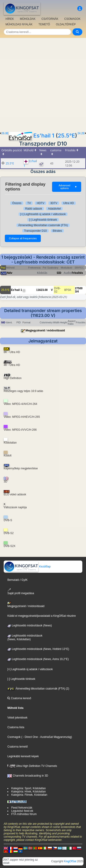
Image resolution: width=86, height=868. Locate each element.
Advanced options (68, 187)
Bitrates (57, 231)
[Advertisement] (43, 83)
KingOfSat (70, 861)
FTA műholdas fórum (24, 814)
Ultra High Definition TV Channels (32, 766)
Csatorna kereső (19, 698)
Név (10, 273)
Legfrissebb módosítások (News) (30, 625)
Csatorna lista (16, 727)
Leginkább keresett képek (23, 756)
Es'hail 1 (44, 136)
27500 (79, 288)
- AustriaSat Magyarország (54, 737)
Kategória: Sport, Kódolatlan (28, 788)
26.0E (5, 133)
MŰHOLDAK (28, 19)
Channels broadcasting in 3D (28, 776)
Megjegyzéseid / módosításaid (45, 330)
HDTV (40, 203)
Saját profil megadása (21, 592)
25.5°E (67, 136)
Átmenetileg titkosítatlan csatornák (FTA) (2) (38, 689)
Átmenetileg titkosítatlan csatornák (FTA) (43, 225)
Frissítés (77, 273)
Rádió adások (34, 209)
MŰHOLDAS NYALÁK (19, 24)
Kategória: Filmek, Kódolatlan (29, 795)
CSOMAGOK (72, 19)
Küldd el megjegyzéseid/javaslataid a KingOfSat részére (42, 616)
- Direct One (30, 737)
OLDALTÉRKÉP (66, 24)
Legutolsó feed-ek (22, 811)
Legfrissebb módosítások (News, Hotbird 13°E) (38, 649)
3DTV (54, 203)
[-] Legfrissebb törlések (43, 220)
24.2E (81, 133)
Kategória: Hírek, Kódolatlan (28, 792)
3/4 (77, 292)
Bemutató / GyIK (17, 580)
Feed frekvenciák (22, 808)
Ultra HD (69, 203)
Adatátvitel (54, 209)
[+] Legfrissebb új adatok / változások (43, 214)
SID (59, 273)
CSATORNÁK (50, 19)
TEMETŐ (44, 24)
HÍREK (10, 19)
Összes (17, 203)
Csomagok (14, 737)
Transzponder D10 (35, 231)
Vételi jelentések (17, 718)
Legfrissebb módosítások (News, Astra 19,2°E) (38, 659)
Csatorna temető (18, 747)
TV (29, 203)
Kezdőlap (27, 567)
